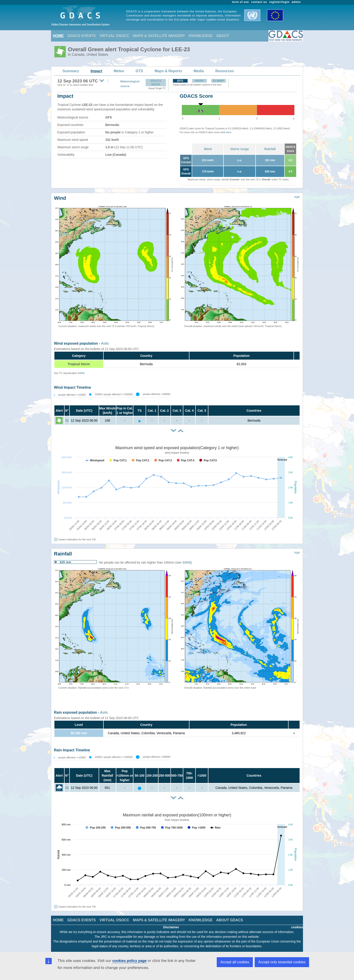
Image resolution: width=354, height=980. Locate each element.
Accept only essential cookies (282, 962)
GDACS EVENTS (82, 36)
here (229, 132)
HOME (58, 36)
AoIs (105, 343)
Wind (208, 149)
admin (296, 2)
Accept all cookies (235, 962)
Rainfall (270, 149)
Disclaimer (171, 927)
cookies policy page (129, 961)
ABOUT (222, 36)
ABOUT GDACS (229, 920)
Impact (96, 71)
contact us (259, 2)
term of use (241, 2)
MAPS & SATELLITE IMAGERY (159, 36)
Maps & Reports (168, 71)
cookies (297, 927)
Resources (225, 71)
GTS (139, 71)
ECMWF (219, 81)
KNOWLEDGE (201, 36)
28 (67, 420)
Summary (71, 71)
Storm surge (240, 149)
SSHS (81, 373)
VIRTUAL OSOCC (114, 36)
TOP (297, 197)
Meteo (119, 71)
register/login (279, 2)
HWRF (199, 81)
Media (199, 71)
